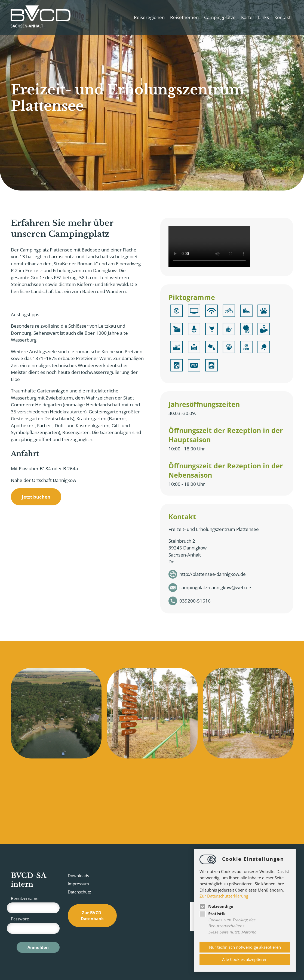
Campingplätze (220, 17)
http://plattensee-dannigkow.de (213, 574)
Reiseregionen (149, 17)
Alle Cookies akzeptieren (245, 959)
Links (263, 17)
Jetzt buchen (36, 497)
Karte (247, 17)
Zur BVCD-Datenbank (92, 916)
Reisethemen (184, 17)
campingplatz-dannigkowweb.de (215, 587)
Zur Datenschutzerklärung (224, 896)
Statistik (213, 914)
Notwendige (216, 906)
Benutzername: (35, 904)
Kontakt (282, 17)
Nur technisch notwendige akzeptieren (245, 947)
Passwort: (35, 925)
